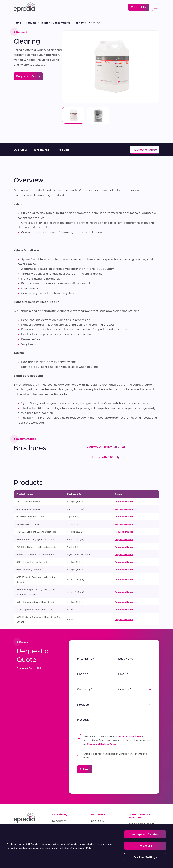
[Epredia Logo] (24, 7)
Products (63, 149)
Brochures (42, 149)
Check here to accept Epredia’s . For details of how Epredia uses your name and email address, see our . (114, 740)
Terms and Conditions (129, 736)
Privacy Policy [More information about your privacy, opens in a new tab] (85, 848)
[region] (86, 846)
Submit (85, 769)
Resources (59, 821)
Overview (20, 149)
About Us (97, 821)
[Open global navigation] (156, 7)
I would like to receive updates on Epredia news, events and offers (112, 755)
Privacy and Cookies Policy (102, 744)
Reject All (145, 846)
